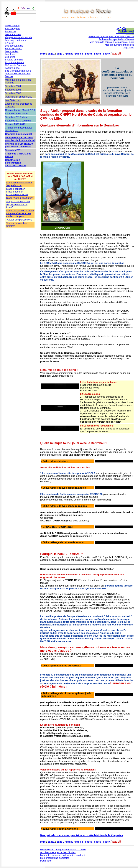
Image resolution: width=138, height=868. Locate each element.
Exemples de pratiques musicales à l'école (111, 36)
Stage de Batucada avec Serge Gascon (19, 184)
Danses (9, 76)
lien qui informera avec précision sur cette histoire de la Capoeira (82, 835)
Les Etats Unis (13, 100)
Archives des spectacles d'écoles (116, 39)
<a (125, 29)
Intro (43, 54)
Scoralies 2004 (13, 86)
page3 (70, 54)
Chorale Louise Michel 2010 (20, 110)
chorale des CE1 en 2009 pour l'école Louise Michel (20, 139)
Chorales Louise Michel (18, 134)
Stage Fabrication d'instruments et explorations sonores (17, 192)
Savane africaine (14, 60)
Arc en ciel (11, 31)
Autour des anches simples (19, 215)
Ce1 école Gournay (15, 65)
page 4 (79, 54)
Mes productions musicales (119, 45)
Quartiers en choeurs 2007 (19, 97)
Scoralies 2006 (13, 90)
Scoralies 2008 (13, 93)
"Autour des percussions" (20, 220)
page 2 (60, 54)
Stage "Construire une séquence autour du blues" (18, 204)
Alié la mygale (13, 28)
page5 (89, 54)
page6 (98, 54)
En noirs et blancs (15, 62)
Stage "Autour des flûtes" (19, 198)
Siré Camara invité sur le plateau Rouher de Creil (18, 72)
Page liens (128, 48)
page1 (51, 54)
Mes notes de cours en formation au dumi (112, 42)
